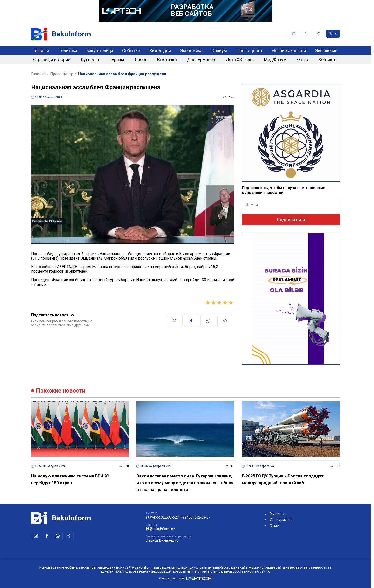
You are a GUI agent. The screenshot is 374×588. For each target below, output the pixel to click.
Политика (68, 51)
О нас (303, 59)
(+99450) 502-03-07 (195, 517)
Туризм (117, 59)
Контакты (328, 59)
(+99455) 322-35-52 (161, 517)
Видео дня (160, 51)
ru (333, 35)
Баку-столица (100, 51)
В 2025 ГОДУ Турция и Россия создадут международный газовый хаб (283, 479)
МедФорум (275, 59)
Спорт (141, 59)
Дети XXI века (240, 59)
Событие (131, 51)
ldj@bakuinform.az (161, 529)
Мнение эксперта (289, 51)
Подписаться (291, 220)
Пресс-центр (249, 51)
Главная (41, 51)
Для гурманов (201, 59)
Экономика (191, 51)
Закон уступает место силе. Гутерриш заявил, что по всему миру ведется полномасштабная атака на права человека (185, 483)
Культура (90, 59)
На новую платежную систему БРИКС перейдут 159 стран (70, 479)
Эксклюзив (326, 51)
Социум (219, 51)
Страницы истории (52, 59)
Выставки (167, 59)
